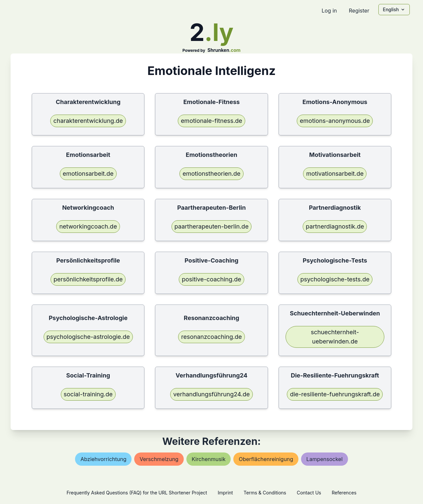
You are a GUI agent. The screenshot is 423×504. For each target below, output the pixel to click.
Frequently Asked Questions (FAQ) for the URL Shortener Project (137, 493)
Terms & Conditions (265, 493)
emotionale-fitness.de (211, 121)
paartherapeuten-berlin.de (211, 226)
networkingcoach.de (88, 226)
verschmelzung (159, 459)
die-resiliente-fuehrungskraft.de (335, 394)
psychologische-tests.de (335, 279)
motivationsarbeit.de (335, 174)
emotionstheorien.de (211, 174)
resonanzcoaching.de (211, 337)
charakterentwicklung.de (88, 121)
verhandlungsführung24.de (211, 394)
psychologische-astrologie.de (88, 337)
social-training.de (88, 394)
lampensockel (324, 459)
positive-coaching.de (211, 279)
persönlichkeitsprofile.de (88, 279)
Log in (329, 11)
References (344, 493)
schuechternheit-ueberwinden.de (335, 337)
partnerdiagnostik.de (335, 226)
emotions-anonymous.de (335, 121)
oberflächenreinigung (266, 459)
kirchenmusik (209, 459)
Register (359, 11)
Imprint (225, 493)
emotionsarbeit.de (88, 174)
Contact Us (309, 493)
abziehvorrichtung (103, 459)
